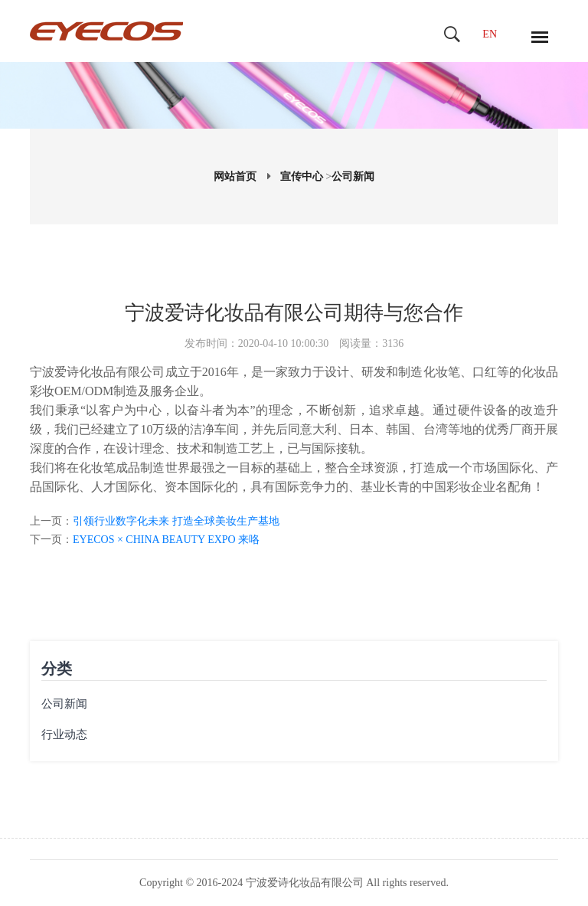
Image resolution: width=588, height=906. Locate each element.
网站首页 (235, 177)
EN (490, 34)
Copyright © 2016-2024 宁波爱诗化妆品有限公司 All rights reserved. (294, 883)
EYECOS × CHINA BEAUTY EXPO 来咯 (166, 540)
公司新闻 (353, 177)
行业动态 (64, 734)
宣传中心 (302, 177)
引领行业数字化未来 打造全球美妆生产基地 (176, 521)
